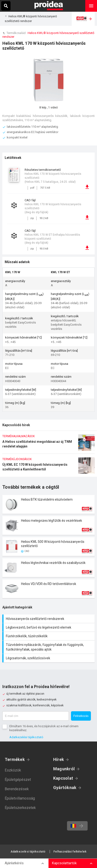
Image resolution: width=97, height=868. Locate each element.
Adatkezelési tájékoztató (26, 737)
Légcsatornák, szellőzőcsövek (49, 658)
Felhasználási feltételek (70, 852)
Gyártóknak (65, 788)
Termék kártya (48, 504)
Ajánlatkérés (14, 863)
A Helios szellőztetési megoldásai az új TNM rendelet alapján (48, 444)
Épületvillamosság (20, 798)
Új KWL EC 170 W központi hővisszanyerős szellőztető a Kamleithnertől (48, 467)
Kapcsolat (63, 778)
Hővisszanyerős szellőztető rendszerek (49, 619)
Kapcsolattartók (64, 863)
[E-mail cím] (36, 716)
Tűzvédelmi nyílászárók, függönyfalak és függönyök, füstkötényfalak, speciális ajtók (49, 647)
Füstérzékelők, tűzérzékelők (49, 636)
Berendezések (17, 789)
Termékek (15, 759)
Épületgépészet (18, 780)
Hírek (59, 759)
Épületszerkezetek (20, 808)
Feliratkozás (81, 716)
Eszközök (13, 770)
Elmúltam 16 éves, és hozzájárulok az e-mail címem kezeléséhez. (44, 728)
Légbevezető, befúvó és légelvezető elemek (49, 627)
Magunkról (64, 769)
